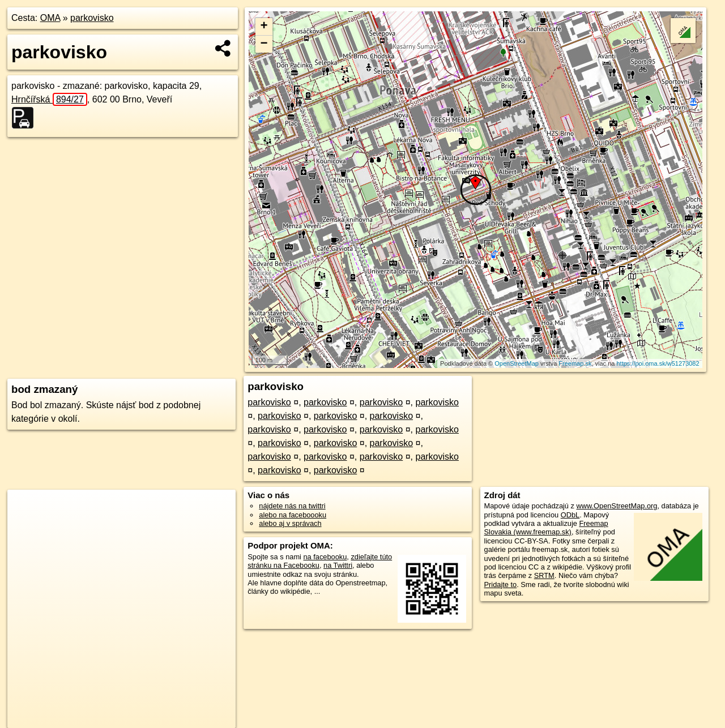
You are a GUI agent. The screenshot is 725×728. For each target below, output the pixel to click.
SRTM (544, 575)
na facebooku (325, 557)
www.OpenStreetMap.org (617, 506)
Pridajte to (501, 584)
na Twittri (338, 565)
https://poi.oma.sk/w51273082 (658, 363)
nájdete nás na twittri (292, 506)
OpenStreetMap (517, 363)
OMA (50, 18)
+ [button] (264, 27)
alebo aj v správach (290, 523)
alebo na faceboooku (293, 515)
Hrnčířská (49, 99)
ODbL (570, 515)
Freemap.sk (575, 363)
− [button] (264, 44)
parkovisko (92, 18)
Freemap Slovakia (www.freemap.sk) (546, 528)
